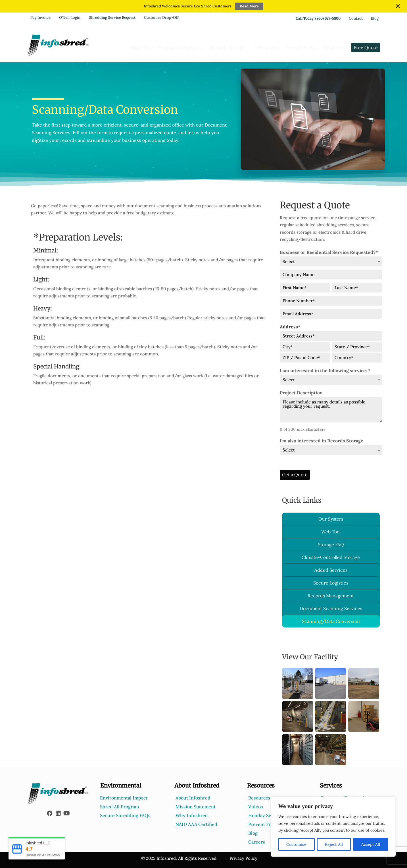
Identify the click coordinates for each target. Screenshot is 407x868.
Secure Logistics (331, 583)
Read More (249, 6)
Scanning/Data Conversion (331, 621)
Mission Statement (196, 807)
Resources (335, 47)
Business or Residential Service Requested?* (329, 252)
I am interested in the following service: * (325, 370)
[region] (333, 827)
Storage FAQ (331, 544)
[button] (50, 813)
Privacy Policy (243, 858)
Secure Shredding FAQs (125, 815)
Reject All (334, 844)
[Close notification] (398, 6)
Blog (375, 18)
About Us (139, 47)
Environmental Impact (124, 798)
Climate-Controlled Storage (331, 557)
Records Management (331, 596)
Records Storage (227, 47)
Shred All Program (119, 807)
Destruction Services (180, 47)
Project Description (301, 393)
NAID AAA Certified (196, 824)
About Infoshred (193, 798)
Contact (356, 18)
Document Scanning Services (331, 608)
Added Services (331, 570)
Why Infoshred (192, 815)
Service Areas (301, 47)
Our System (331, 519)
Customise (296, 844)
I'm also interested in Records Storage (322, 441)
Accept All (371, 844)
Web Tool (331, 532)
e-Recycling (266, 47)
